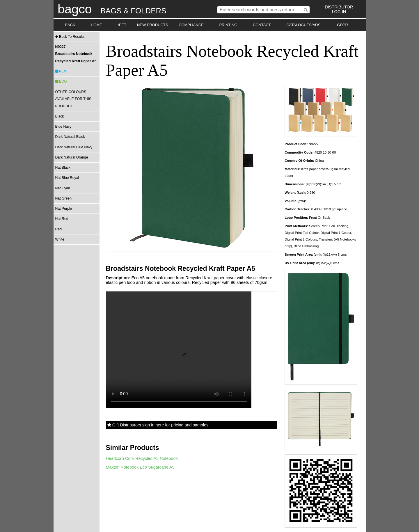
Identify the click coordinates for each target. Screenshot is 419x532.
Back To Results (70, 37)
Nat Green (63, 198)
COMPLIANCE (191, 25)
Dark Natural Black (70, 137)
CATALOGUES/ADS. (304, 25)
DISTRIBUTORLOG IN (339, 9)
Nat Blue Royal (67, 178)
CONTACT (262, 25)
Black (60, 116)
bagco (75, 9)
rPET (122, 25)
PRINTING (228, 25)
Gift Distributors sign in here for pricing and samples (158, 425)
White (60, 239)
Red (58, 229)
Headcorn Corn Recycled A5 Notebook (142, 458)
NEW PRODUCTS (153, 25)
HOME (96, 25)
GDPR (342, 25)
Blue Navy (63, 127)
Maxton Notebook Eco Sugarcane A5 (140, 467)
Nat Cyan (63, 188)
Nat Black (63, 168)
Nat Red (62, 219)
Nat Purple (64, 209)
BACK (70, 25)
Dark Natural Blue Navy (74, 147)
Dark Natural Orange (72, 157)
